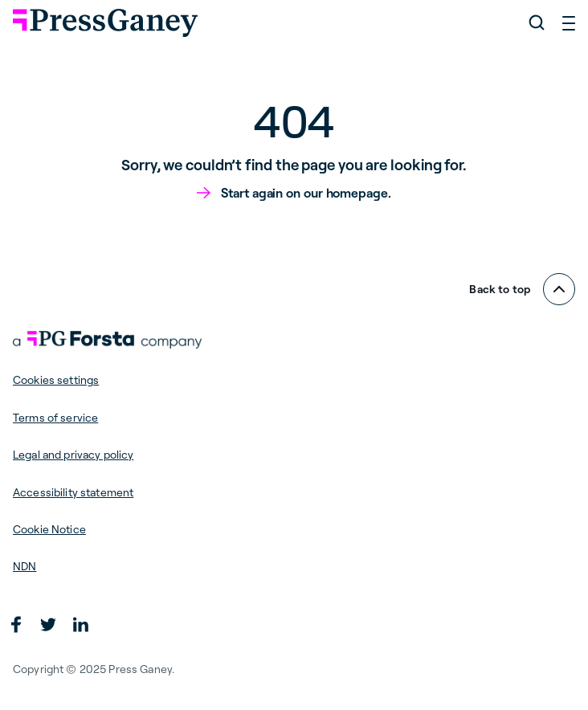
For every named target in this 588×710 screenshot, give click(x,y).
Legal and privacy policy (73, 455)
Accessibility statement (73, 492)
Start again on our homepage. (306, 193)
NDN (24, 566)
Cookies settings (56, 380)
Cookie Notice (49, 529)
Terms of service (55, 418)
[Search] (537, 22)
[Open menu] (569, 22)
